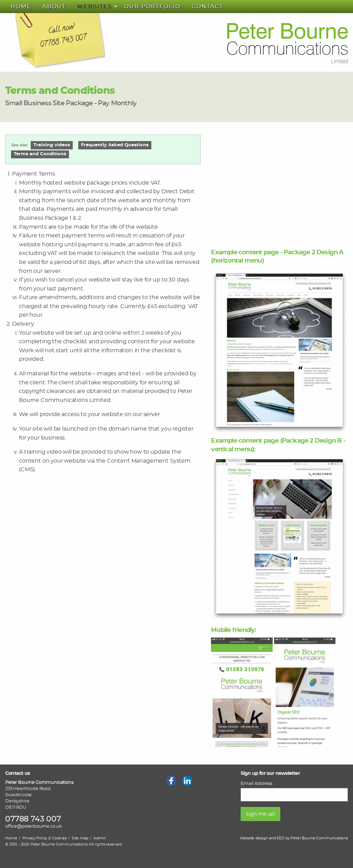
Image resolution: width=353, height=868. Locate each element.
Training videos (52, 145)
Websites (94, 7)
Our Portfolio (152, 7)
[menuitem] (21, 7)
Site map (80, 838)
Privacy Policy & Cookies (44, 838)
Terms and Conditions (40, 154)
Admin (100, 838)
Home (21, 7)
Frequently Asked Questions (115, 145)
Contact (208, 7)
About (54, 7)
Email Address (256, 783)
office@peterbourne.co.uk (34, 826)
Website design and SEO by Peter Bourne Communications (294, 838)
